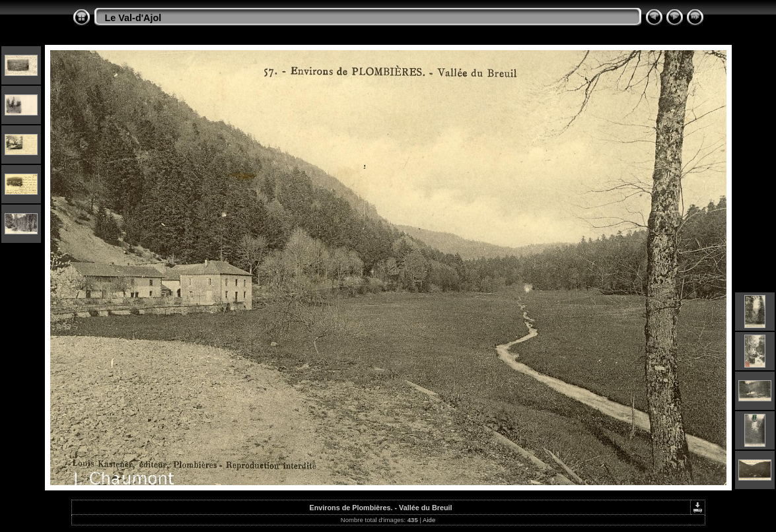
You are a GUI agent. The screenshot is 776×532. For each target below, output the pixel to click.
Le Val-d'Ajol (133, 18)
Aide (429, 520)
